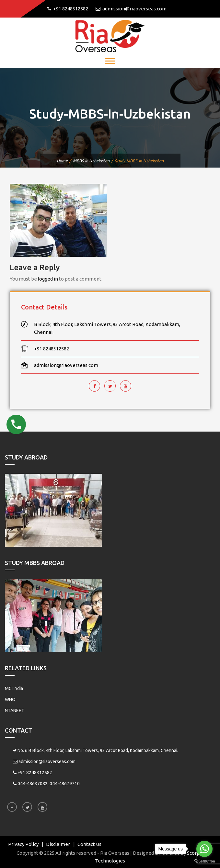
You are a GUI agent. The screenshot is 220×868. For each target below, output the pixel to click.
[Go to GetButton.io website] (204, 861)
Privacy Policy (23, 844)
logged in (48, 279)
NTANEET (15, 711)
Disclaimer (58, 844)
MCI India (14, 688)
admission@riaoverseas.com (47, 761)
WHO (10, 699)
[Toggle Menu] (110, 61)
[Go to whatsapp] (204, 849)
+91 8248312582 (35, 773)
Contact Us (89, 844)
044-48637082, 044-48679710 (49, 784)
